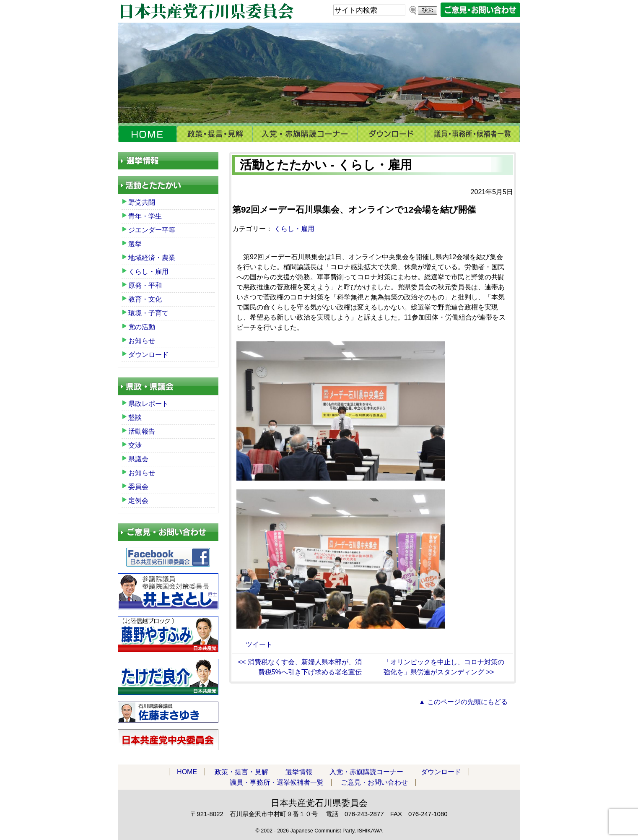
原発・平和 (145, 285)
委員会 (138, 487)
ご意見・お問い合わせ (374, 782)
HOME (147, 134)
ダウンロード (391, 134)
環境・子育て (148, 313)
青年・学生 (145, 216)
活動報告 (142, 431)
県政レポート (148, 404)
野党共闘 (142, 202)
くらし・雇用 (294, 229)
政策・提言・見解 (215, 134)
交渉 (135, 445)
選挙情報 (299, 772)
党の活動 (142, 327)
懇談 (135, 417)
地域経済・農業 (152, 258)
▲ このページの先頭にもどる (463, 702)
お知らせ (142, 341)
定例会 (138, 501)
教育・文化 (145, 299)
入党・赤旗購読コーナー (305, 134)
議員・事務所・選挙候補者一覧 (473, 134)
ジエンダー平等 (152, 230)
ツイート (259, 644)
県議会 (138, 459)
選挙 (135, 244)
